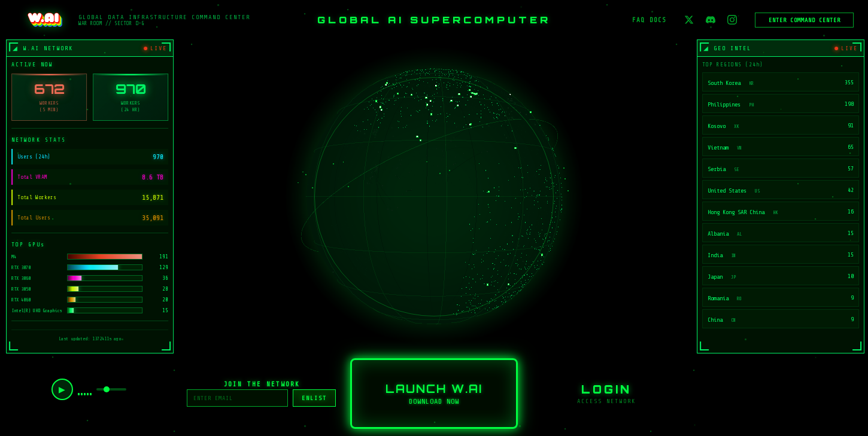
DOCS (658, 20)
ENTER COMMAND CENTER (805, 20)
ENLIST (314, 398)
